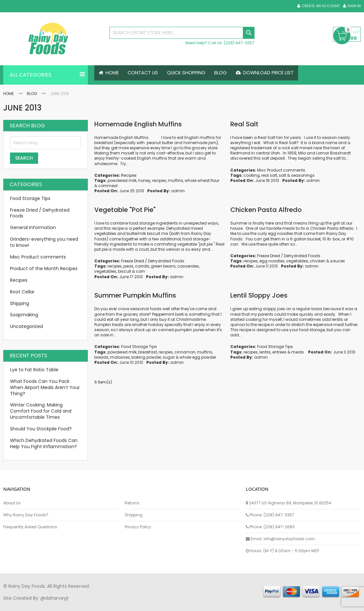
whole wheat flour (202, 180)
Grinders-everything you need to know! (44, 242)
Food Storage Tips (139, 347)
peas (128, 266)
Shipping (20, 303)
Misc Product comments (281, 170)
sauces (338, 261)
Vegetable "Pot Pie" (125, 210)
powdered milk (122, 180)
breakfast (148, 352)
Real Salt (244, 124)
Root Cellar (22, 292)
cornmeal (108, 186)
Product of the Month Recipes (44, 269)
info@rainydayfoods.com (289, 539)
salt (282, 175)
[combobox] (182, 33)
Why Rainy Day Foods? (26, 515)
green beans (163, 266)
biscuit (125, 271)
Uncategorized (26, 326)
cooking (252, 175)
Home (9, 94)
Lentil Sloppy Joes (259, 295)
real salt (269, 175)
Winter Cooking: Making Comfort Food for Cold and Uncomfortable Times (41, 411)
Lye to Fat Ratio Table (34, 370)
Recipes (129, 175)
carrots (142, 266)
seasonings (303, 175)
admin (178, 191)
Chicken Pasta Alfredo (266, 210)
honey (144, 180)
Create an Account (321, 6)
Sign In (354, 6)
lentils (265, 352)
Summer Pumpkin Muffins (135, 295)
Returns (132, 503)
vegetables (105, 271)
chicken (317, 261)
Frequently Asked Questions (30, 527)
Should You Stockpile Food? (41, 429)
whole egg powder (198, 357)
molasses (120, 357)
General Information (33, 227)
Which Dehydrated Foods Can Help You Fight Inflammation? (44, 443)
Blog (32, 94)
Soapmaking (24, 315)
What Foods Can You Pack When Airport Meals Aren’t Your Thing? (45, 387)
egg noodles (272, 261)
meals (298, 352)
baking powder (146, 357)
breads (101, 357)
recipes (159, 180)
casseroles (188, 266)
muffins (176, 180)
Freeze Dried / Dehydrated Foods (153, 261)
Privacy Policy (138, 527)
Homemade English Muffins (138, 124)
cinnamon (185, 352)
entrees (279, 352)
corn (140, 271)
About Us (12, 503)
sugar (169, 357)
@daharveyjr (55, 598)
